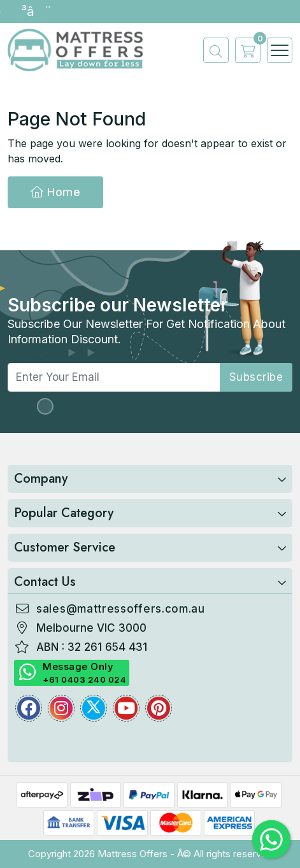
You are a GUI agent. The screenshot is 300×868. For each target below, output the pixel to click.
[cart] (245, 50)
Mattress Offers (132, 854)
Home (55, 192)
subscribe (256, 377)
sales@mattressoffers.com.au (121, 609)
